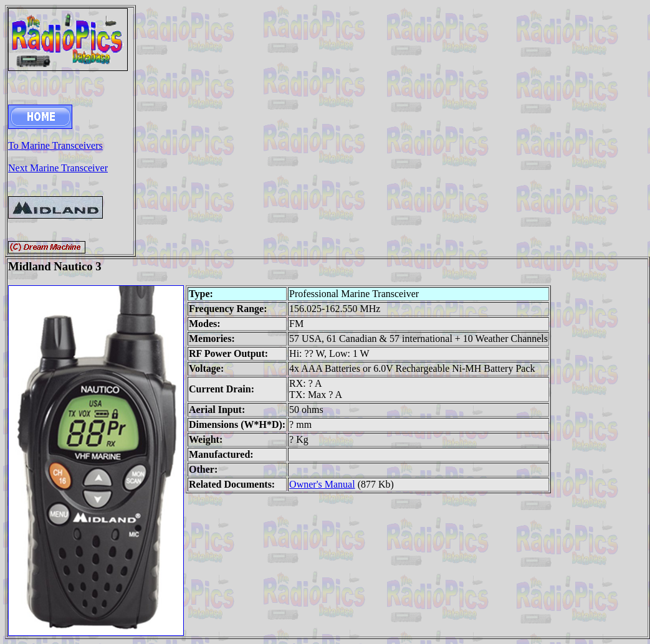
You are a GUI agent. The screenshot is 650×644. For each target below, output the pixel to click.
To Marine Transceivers (55, 145)
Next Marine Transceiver (58, 168)
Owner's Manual (322, 484)
